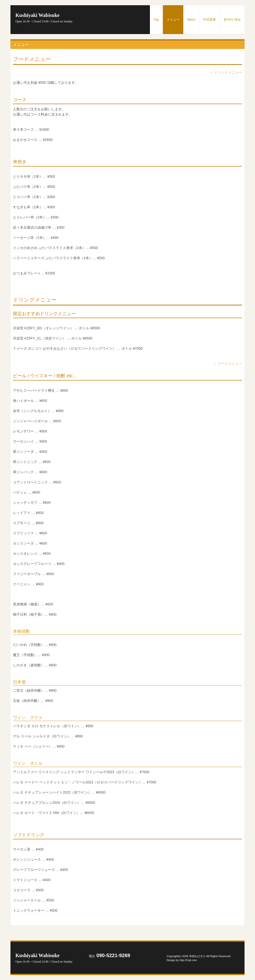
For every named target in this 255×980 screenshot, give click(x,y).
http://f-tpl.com (188, 960)
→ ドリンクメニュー (226, 72)
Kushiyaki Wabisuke (44, 18)
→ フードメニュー (228, 364)
